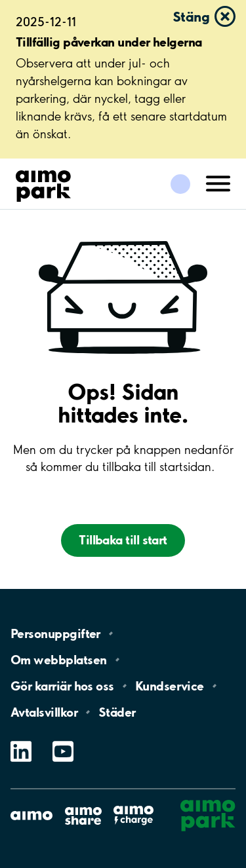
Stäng (191, 16)
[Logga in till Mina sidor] (180, 184)
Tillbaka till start (123, 540)
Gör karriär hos (62, 686)
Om (58, 660)
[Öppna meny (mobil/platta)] (218, 183)
